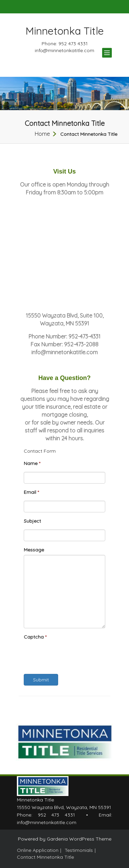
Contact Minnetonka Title (45, 857)
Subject (32, 521)
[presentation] (76, 655)
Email (31, 492)
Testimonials (79, 850)
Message (34, 550)
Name (32, 463)
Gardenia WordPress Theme (79, 839)
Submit (41, 680)
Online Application (38, 850)
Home (42, 134)
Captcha (35, 637)
